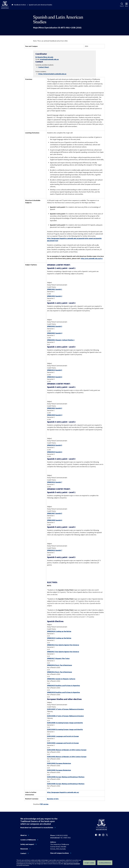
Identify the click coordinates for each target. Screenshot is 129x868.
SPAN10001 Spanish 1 (55, 289)
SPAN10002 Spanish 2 (55, 296)
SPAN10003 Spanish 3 (55, 408)
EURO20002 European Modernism (59, 763)
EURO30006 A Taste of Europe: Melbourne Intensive (65, 716)
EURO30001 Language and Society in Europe (63, 743)
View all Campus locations (60, 853)
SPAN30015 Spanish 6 (55, 377)
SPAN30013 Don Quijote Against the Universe (63, 645)
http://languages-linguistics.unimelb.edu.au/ (63, 792)
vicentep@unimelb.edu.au (49, 59)
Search (122, 5)
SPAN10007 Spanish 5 (55, 513)
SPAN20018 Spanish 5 (55, 445)
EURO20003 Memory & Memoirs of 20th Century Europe (67, 750)
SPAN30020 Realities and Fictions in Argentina (64, 692)
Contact (23, 853)
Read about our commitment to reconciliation (37, 828)
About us (24, 835)
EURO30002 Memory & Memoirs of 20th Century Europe (67, 757)
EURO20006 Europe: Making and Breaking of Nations (66, 777)
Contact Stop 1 (44, 67)
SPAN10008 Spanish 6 (55, 520)
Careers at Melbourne (28, 840)
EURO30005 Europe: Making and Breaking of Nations (66, 784)
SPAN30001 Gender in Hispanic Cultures (61, 679)
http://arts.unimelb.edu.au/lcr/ (92, 258)
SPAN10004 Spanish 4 (55, 415)
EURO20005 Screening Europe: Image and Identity (65, 723)
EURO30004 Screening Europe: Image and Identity (65, 729)
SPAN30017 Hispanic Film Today (58, 658)
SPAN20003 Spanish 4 (55, 333)
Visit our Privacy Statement (72, 864)
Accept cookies (89, 863)
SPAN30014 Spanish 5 (55, 370)
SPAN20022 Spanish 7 (55, 550)
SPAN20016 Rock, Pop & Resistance (60, 665)
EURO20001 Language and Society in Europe (63, 736)
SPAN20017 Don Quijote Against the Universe (63, 652)
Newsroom (24, 849)
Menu (126, 5)
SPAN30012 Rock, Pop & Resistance (60, 672)
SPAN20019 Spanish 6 (55, 452)
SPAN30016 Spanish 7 (55, 482)
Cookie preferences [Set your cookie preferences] (105, 863)
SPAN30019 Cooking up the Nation (59, 638)
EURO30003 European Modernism (59, 770)
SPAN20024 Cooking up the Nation (59, 631)
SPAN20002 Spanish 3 (55, 326)
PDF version (44, 804)
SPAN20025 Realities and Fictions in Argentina (64, 685)
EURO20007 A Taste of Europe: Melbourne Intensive (65, 709)
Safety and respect (27, 844)
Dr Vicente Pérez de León (44, 57)
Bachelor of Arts (53, 799)
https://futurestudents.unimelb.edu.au (52, 74)
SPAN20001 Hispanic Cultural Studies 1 (61, 340)
